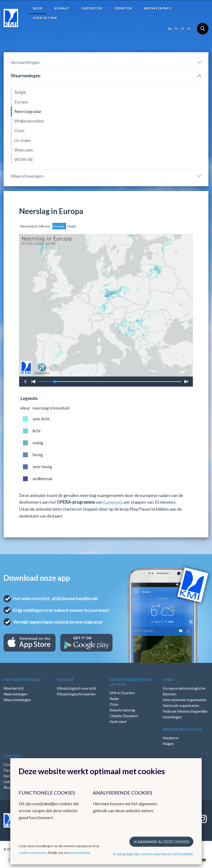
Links (168, 679)
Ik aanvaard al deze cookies (161, 842)
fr (176, 29)
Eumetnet (113, 502)
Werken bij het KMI (182, 729)
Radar (114, 699)
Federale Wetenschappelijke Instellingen (185, 714)
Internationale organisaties (185, 700)
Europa (21, 102)
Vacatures (171, 738)
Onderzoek (92, 8)
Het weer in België (22, 679)
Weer (38, 8)
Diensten (123, 8)
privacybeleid (80, 853)
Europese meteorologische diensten (184, 691)
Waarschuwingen (27, 176)
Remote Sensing (122, 710)
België (20, 92)
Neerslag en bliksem (36, 226)
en (189, 29)
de (183, 29)
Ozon (19, 130)
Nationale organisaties (181, 705)
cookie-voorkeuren (33, 853)
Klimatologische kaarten (76, 694)
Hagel (72, 226)
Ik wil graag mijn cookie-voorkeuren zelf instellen (153, 854)
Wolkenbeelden (29, 121)
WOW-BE (24, 159)
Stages (168, 744)
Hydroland (118, 721)
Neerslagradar (28, 111)
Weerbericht (14, 688)
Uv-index (23, 140)
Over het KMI (45, 18)
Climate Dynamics (124, 716)
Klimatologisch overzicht (77, 688)
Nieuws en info (158, 8)
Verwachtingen (25, 62)
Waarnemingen (26, 76)
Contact (13, 756)
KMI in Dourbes (122, 693)
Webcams (24, 150)
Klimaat (62, 8)
